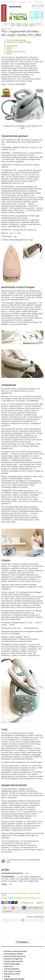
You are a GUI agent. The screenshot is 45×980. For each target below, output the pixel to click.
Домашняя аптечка (12, 974)
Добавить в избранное (9, 2)
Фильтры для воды (12, 964)
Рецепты (32, 24)
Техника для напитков (13, 961)
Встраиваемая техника (14, 954)
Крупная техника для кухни (15, 951)
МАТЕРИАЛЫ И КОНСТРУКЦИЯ (19, 42)
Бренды (32, 25)
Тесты (10, 29)
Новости (7, 24)
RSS (41, 903)
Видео (18, 25)
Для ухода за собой (12, 972)
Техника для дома (22, 893)
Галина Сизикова (33, 908)
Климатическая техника (14, 979)
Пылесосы (9, 966)
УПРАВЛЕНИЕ (12, 46)
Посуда (7, 977)
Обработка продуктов (13, 959)
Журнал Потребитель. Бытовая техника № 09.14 (24, 898)
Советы (25, 24)
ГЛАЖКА (9, 48)
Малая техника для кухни (15, 956)
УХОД (8, 50)
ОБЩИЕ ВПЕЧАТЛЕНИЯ (16, 52)
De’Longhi (12, 893)
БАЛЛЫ (9, 54)
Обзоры (19, 24)
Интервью (25, 25)
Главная (4, 29)
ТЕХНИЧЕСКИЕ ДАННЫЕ (16, 40)
